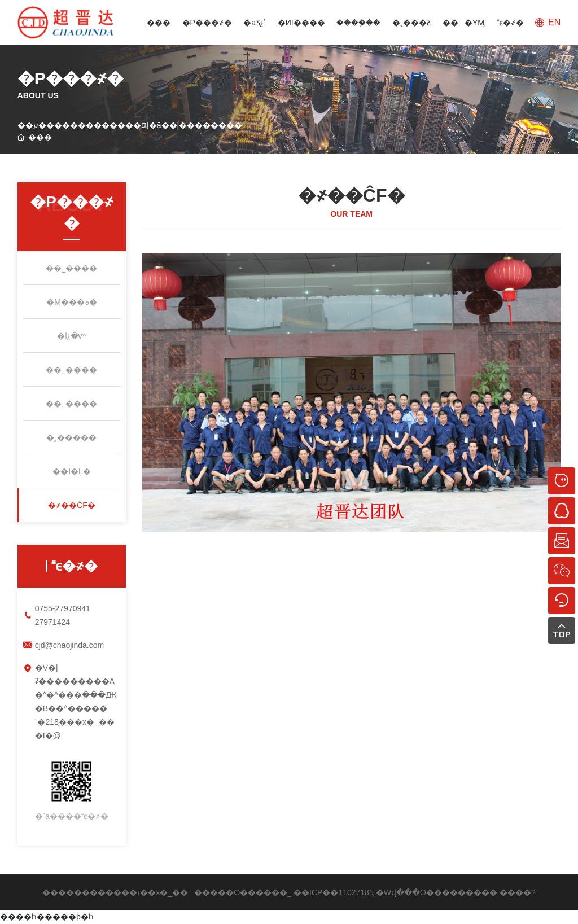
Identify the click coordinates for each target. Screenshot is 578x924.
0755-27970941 (63, 608)
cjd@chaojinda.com (69, 645)
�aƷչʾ (255, 23)
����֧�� (358, 23)
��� (159, 23)
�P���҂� (207, 23)
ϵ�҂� (510, 23)
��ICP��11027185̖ (334, 892)
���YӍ (464, 23)
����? (518, 892)
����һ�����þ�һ (47, 917)
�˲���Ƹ (412, 23)
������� (470, 892)
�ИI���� (301, 23)
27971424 (52, 622)
